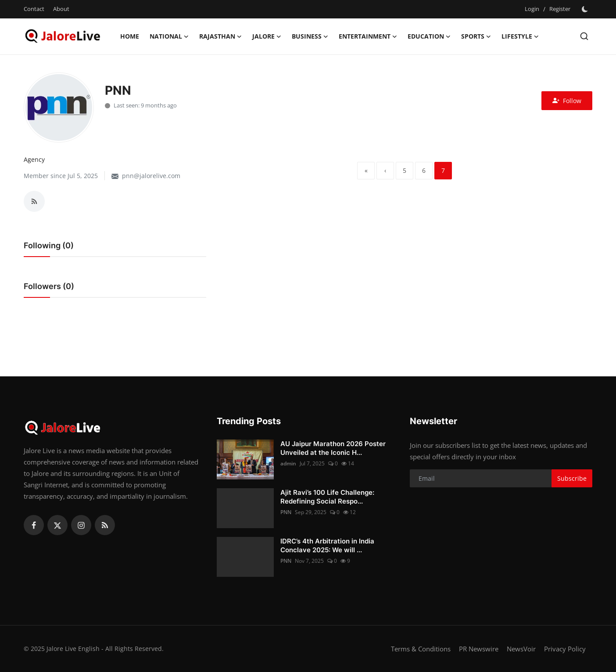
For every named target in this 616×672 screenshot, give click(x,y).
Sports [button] (476, 36)
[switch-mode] (586, 9)
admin (288, 463)
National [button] (169, 36)
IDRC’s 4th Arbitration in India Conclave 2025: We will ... (327, 545)
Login (532, 9)
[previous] (385, 171)
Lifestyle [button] (520, 36)
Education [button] (429, 36)
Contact (34, 9)
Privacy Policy (565, 649)
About (61, 9)
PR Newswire (479, 649)
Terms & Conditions (421, 649)
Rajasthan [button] (220, 36)
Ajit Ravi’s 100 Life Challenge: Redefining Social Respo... (327, 497)
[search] (584, 36)
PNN (286, 512)
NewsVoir (521, 649)
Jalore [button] (267, 36)
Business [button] (310, 36)
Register (560, 9)
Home (130, 36)
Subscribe (572, 478)
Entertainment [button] (368, 36)
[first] (366, 171)
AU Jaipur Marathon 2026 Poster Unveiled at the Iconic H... (333, 448)
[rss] (105, 525)
